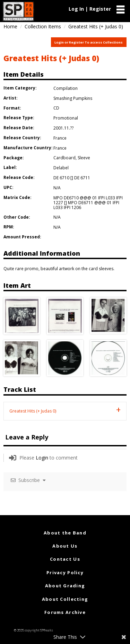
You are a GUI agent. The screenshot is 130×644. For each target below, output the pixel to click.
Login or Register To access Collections (89, 42)
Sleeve (84, 158)
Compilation (66, 88)
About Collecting (65, 599)
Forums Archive (65, 612)
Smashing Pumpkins (73, 98)
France (60, 138)
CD (56, 108)
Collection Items (43, 26)
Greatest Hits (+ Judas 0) (51, 58)
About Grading (65, 586)
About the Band (65, 533)
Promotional (66, 118)
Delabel (61, 168)
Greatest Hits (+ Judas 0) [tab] (33, 411)
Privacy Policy (65, 572)
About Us (65, 546)
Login (42, 458)
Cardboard (64, 158)
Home (10, 26)
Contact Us (65, 559)
